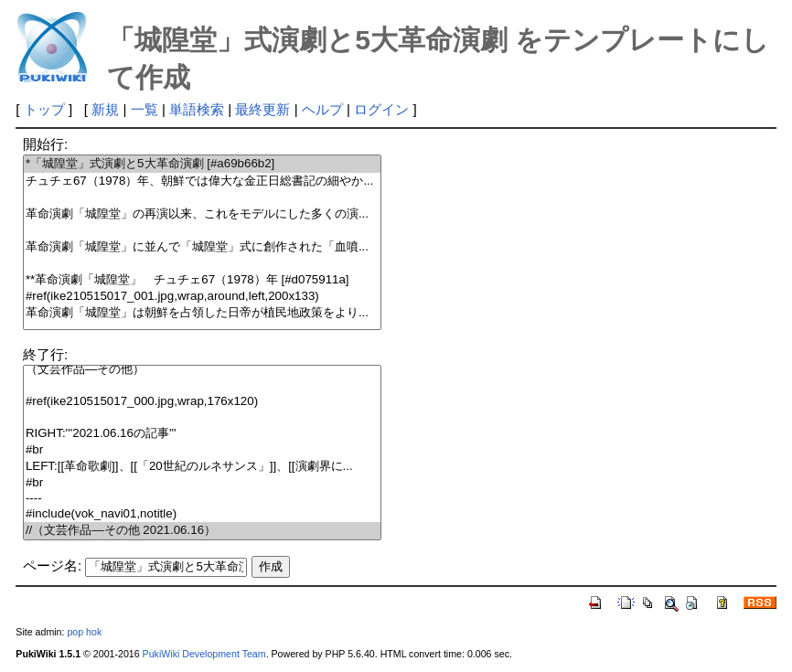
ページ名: (52, 565)
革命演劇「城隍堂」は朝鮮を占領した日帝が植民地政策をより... (202, 313)
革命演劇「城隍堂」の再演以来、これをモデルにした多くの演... (202, 214)
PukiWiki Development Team (204, 654)
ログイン (381, 109)
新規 (105, 109)
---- (202, 499)
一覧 (144, 109)
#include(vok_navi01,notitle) (202, 514)
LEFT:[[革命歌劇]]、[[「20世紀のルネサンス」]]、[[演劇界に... (202, 467)
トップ (44, 109)
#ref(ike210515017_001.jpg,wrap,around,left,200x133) (202, 297)
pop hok (84, 632)
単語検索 (197, 109)
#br (202, 450)
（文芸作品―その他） (202, 370)
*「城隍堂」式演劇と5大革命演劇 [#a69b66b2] (202, 164)
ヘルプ (322, 109)
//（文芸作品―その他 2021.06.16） (202, 531)
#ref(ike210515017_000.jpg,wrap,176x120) (202, 402)
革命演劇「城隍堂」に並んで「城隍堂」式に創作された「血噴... (202, 247)
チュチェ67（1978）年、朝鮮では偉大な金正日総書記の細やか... (202, 181)
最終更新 (262, 109)
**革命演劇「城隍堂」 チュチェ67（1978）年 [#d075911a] (202, 280)
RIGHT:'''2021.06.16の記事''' (202, 434)
